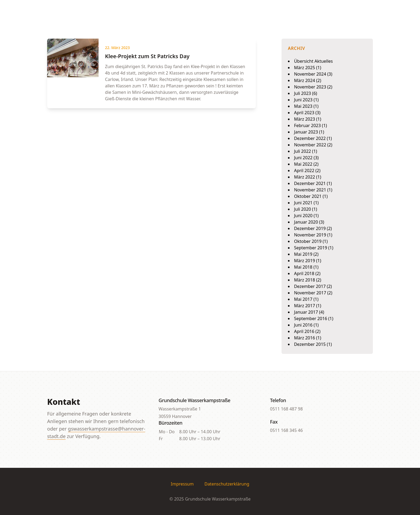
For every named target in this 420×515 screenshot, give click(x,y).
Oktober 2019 (308, 241)
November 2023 (310, 87)
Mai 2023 (303, 106)
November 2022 (310, 145)
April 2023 (304, 113)
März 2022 (305, 177)
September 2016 (311, 318)
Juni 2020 (303, 216)
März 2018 (305, 280)
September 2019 (311, 248)
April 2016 (304, 331)
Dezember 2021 (310, 183)
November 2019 (310, 235)
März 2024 (305, 80)
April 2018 (304, 273)
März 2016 (305, 338)
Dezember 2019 (310, 228)
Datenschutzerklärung (227, 484)
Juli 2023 (303, 93)
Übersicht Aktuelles (314, 61)
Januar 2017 (306, 312)
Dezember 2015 (310, 344)
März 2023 (305, 119)
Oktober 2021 (308, 196)
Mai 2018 (303, 267)
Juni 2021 (303, 203)
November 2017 (310, 293)
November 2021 (310, 190)
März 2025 (305, 68)
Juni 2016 (303, 325)
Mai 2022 (303, 164)
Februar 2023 (307, 125)
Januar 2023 (306, 132)
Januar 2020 (306, 222)
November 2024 (310, 74)
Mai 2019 (303, 254)
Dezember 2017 (310, 286)
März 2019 (305, 261)
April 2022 (304, 171)
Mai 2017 (303, 299)
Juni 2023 (303, 100)
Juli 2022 (303, 151)
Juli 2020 (303, 209)
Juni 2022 (303, 158)
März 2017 (305, 306)
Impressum (182, 484)
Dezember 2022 (310, 138)
